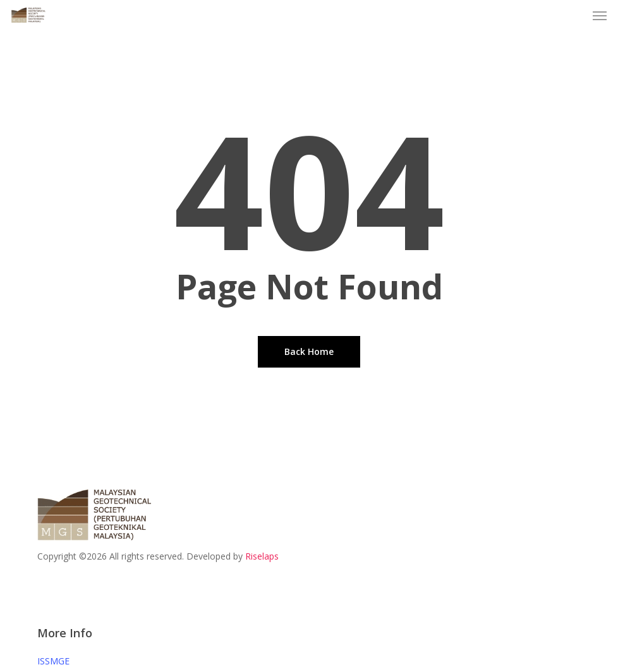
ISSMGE (53, 661)
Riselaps (262, 556)
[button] (600, 15)
